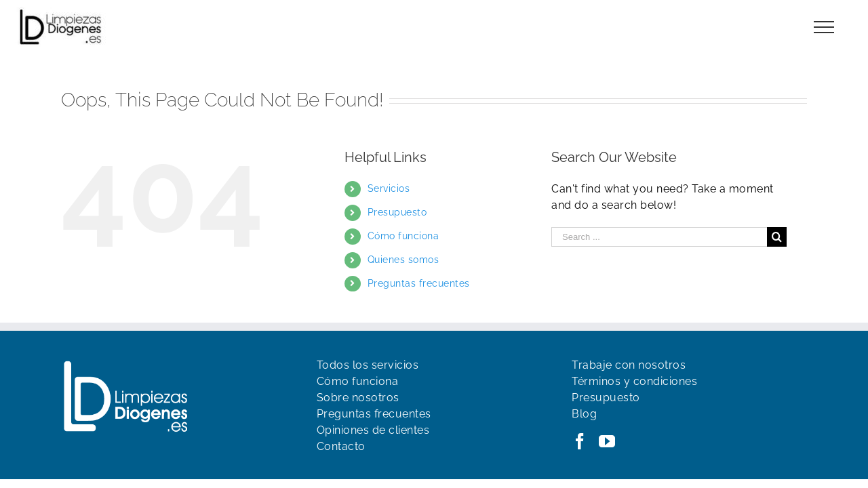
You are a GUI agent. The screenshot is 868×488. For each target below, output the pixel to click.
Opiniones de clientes (373, 430)
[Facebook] (580, 441)
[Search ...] (659, 237)
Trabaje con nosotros (629, 365)
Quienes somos (403, 260)
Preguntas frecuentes (419, 283)
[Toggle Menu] (824, 27)
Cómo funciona (403, 236)
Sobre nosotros (358, 398)
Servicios (389, 188)
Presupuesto (397, 212)
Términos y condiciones (634, 381)
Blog (584, 414)
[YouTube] (607, 441)
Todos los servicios (368, 365)
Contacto (341, 446)
